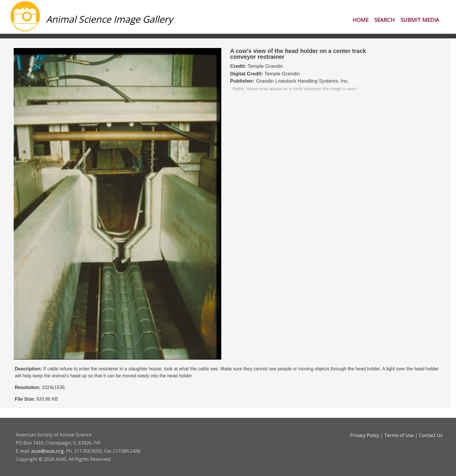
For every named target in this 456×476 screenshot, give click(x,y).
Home (360, 20)
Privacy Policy (365, 435)
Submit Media (420, 20)
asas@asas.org (47, 451)
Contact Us (431, 435)
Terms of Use (399, 435)
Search (384, 20)
